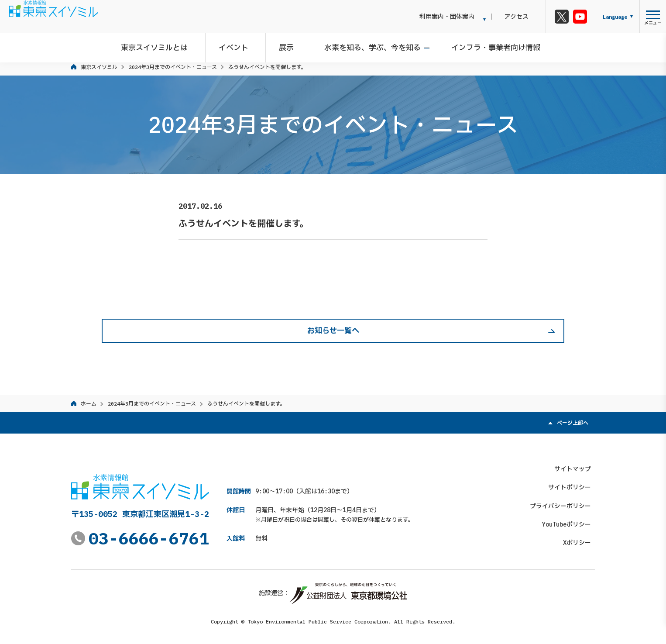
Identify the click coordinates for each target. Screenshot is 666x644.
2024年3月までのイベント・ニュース (173, 67)
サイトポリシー (573, 483)
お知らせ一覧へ (333, 331)
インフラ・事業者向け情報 (490, 45)
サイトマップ (577, 465)
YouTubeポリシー (570, 520)
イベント (240, 45)
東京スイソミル (99, 67)
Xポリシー (581, 539)
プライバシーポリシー (564, 502)
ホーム (89, 404)
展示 (288, 45)
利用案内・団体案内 (463, 17)
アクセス (525, 17)
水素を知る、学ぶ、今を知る (371, 45)
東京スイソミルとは (165, 45)
